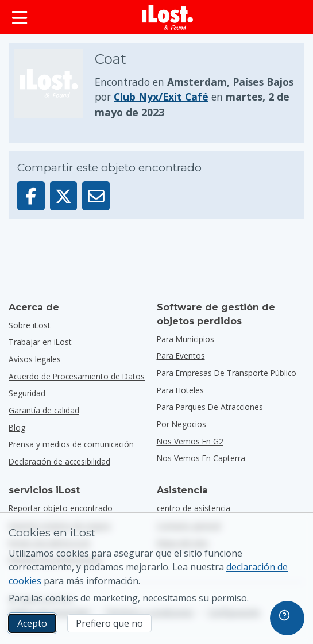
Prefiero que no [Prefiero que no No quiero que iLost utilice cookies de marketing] (109, 623)
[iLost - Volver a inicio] (168, 17)
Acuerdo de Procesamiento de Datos (77, 376)
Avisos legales (35, 359)
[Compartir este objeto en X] (64, 196)
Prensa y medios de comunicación (71, 444)
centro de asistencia (194, 508)
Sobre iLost (30, 325)
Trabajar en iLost (40, 342)
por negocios (181, 424)
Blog (17, 428)
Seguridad (27, 393)
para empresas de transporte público (227, 373)
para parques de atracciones (210, 407)
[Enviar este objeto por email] (96, 196)
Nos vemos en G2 (190, 441)
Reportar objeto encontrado (61, 508)
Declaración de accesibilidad (59, 461)
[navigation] (287, 618)
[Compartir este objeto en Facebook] (31, 196)
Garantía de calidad (44, 410)
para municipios (186, 339)
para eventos (181, 356)
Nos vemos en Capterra (201, 458)
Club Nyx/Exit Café (161, 97)
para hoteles (180, 390)
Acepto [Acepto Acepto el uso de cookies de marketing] (32, 623)
